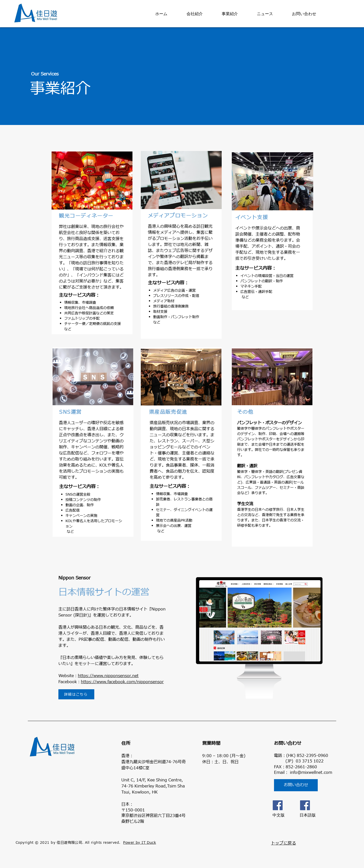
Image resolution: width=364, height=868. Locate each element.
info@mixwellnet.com (311, 773)
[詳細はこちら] (76, 694)
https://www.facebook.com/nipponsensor (122, 682)
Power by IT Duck (140, 843)
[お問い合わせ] (296, 785)
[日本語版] (305, 805)
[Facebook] (278, 805)
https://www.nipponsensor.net (108, 676)
